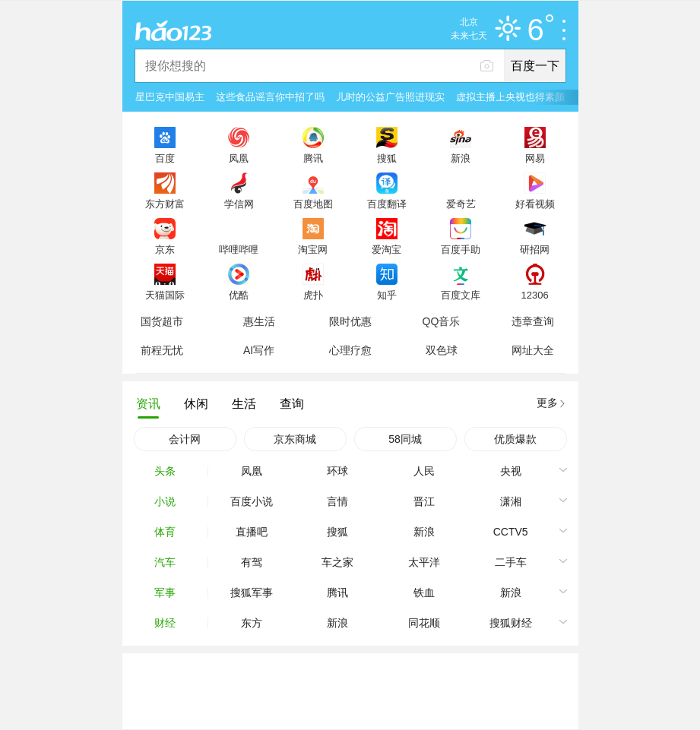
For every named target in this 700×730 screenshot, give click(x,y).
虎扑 (313, 295)
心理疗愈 (350, 350)
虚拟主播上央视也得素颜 (510, 97)
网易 (535, 158)
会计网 (185, 439)
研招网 (535, 249)
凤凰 (239, 158)
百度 (165, 158)
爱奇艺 (461, 204)
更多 (547, 403)
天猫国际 (165, 295)
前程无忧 (162, 350)
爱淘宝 (386, 249)
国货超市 (162, 321)
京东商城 (295, 439)
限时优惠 (350, 321)
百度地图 (313, 204)
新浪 (461, 158)
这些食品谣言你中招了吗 (270, 97)
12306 (534, 295)
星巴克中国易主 (170, 97)
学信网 (239, 204)
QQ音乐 (442, 321)
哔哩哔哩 (239, 249)
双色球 (442, 350)
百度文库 (461, 295)
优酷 (239, 295)
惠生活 (259, 321)
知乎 (387, 295)
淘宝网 (313, 249)
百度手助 (461, 249)
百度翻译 (387, 204)
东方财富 (165, 204)
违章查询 (533, 321)
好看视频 (535, 204)
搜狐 (387, 158)
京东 (165, 249)
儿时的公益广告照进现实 (390, 97)
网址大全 (533, 350)
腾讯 (313, 158)
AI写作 (259, 350)
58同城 (405, 439)
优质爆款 (515, 439)
